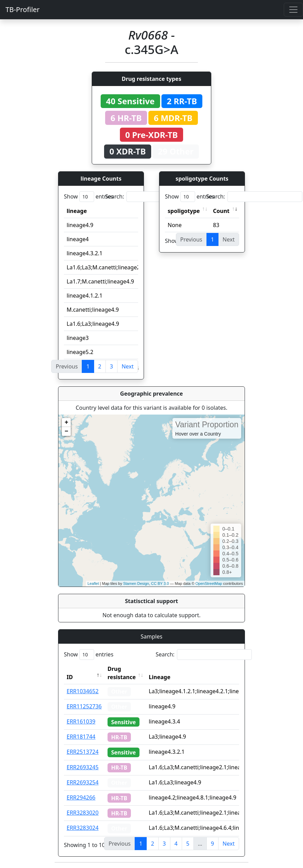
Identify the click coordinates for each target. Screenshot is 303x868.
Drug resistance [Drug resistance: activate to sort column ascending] (122, 673)
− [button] (66, 431)
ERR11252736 (84, 706)
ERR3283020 (83, 813)
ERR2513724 (83, 752)
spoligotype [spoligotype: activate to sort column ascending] (184, 211)
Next (128, 366)
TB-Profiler (23, 9)
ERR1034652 (83, 691)
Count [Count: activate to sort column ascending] (221, 211)
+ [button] (66, 422)
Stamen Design (136, 583)
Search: (153, 197)
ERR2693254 (83, 782)
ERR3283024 (83, 828)
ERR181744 (81, 737)
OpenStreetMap (209, 583)
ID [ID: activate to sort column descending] (70, 677)
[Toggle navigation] (293, 10)
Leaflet (93, 583)
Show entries (89, 197)
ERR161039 (81, 721)
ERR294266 (81, 797)
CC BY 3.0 (160, 583)
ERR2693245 (83, 767)
